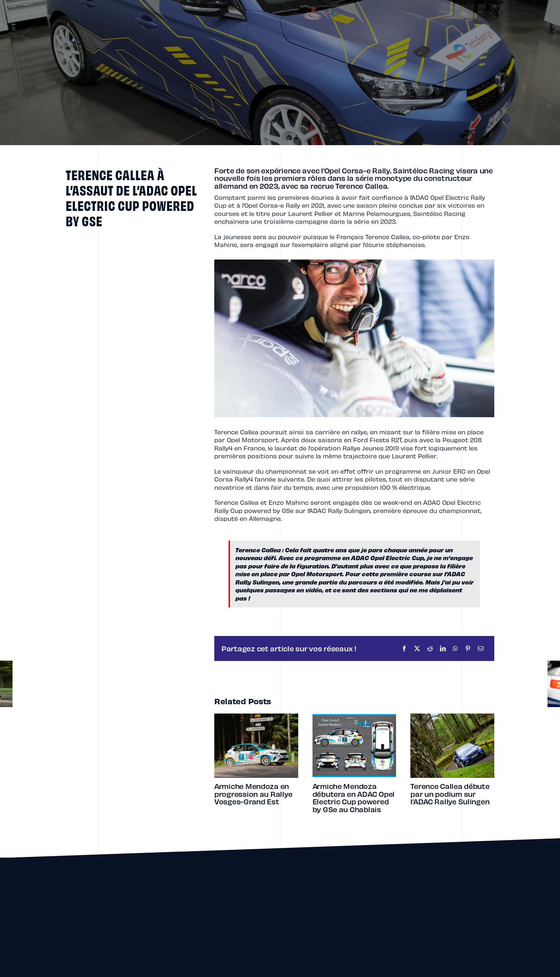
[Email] (481, 648)
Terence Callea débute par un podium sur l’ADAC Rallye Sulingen (450, 794)
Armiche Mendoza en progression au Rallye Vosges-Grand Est (253, 794)
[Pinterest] (468, 648)
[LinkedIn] (443, 648)
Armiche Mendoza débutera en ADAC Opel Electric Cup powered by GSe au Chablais (354, 798)
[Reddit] (430, 648)
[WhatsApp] (455, 648)
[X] (417, 648)
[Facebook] (404, 648)
